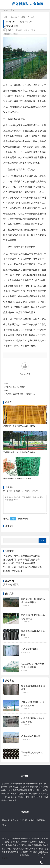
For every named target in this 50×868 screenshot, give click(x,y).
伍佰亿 (42, 845)
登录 (13, 522)
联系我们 (41, 823)
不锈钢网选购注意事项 (32, 756)
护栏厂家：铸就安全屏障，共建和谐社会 (19, 394)
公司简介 (15, 823)
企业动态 (32, 823)
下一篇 (6, 391)
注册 (12, 10)
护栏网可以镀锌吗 (30, 652)
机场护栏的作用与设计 (32, 739)
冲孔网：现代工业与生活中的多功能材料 (23, 570)
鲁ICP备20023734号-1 (20, 845)
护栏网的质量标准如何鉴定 (14, 387)
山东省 (14, 17)
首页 (5, 17)
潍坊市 (24, 17)
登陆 (6, 10)
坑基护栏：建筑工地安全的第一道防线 (19, 426)
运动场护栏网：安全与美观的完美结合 (19, 452)
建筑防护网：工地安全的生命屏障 (17, 478)
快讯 (4, 828)
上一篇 (6, 383)
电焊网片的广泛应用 (13, 574)
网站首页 (6, 823)
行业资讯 (23, 823)
